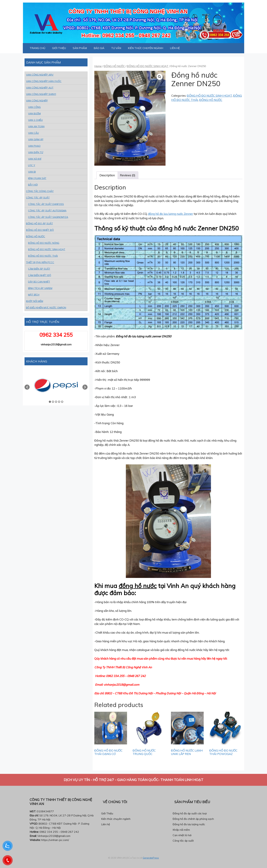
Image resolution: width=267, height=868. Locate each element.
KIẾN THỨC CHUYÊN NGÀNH (146, 48)
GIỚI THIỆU (59, 48)
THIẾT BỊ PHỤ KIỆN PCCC (40, 262)
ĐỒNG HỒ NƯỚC (114, 66)
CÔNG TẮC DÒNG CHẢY (40, 191)
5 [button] (62, 402)
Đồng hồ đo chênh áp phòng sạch (193, 819)
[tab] (107, 175)
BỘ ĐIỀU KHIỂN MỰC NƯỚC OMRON (46, 308)
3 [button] (56, 402)
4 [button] (59, 402)
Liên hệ (106, 824)
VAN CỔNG (34, 107)
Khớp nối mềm (181, 830)
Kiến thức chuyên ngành (116, 819)
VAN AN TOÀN (36, 126)
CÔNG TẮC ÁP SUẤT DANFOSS (46, 204)
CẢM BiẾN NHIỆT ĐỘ (40, 275)
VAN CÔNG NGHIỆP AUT (40, 88)
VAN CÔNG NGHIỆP (37, 101)
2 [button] (53, 402)
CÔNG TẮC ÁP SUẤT (38, 198)
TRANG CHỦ (37, 48)
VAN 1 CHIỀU (35, 120)
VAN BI (32, 172)
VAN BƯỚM (34, 114)
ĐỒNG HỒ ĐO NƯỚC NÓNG (44, 243)
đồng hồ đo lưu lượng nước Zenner (171, 214)
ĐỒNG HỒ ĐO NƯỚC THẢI (43, 256)
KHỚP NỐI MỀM (35, 301)
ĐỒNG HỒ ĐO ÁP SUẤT (40, 224)
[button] (27, 387)
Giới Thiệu (107, 813)
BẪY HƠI (33, 185)
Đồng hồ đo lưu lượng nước (189, 824)
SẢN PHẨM (80, 48)
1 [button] (50, 402)
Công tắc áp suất (183, 841)
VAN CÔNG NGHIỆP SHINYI (41, 94)
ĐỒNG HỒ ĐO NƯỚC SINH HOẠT (148, 66)
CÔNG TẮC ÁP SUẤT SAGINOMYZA (48, 217)
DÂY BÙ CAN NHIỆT (39, 282)
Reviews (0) (128, 175)
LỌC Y (32, 165)
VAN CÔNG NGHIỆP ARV (40, 75)
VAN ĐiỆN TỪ (36, 152)
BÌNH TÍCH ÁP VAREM (40, 288)
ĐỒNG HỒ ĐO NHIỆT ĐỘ (40, 230)
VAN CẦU (33, 133)
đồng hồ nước (138, 586)
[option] (56, 385)
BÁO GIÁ (99, 48)
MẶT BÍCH (34, 295)
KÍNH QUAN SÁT (37, 178)
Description (107, 175)
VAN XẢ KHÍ (35, 159)
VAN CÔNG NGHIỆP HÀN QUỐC (44, 81)
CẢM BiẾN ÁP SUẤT (39, 269)
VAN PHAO (34, 146)
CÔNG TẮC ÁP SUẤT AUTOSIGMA (47, 211)
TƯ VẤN (116, 48)
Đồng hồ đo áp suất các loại (190, 813)
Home (98, 66)
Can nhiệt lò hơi (182, 835)
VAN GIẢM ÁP (36, 139)
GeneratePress (151, 858)
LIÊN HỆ (175, 48)
